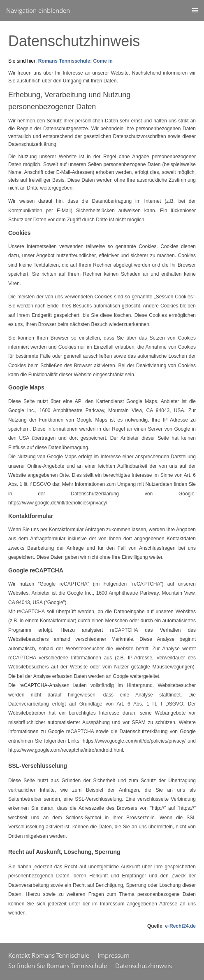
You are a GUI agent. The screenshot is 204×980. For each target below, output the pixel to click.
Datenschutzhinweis (144, 966)
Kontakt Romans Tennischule (49, 955)
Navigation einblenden (38, 10)
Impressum (114, 955)
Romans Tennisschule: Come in (75, 61)
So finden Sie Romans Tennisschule (58, 966)
